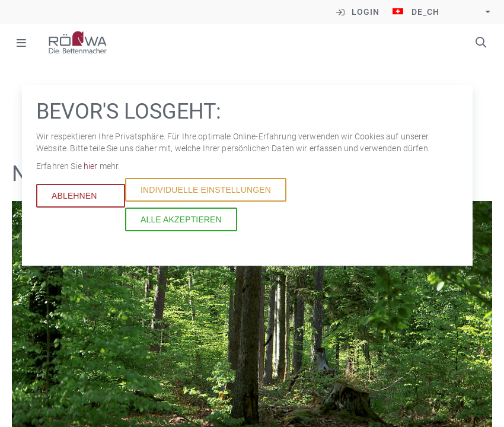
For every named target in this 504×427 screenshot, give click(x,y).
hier (92, 166)
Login (366, 12)
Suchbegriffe (481, 42)
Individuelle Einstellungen (206, 190)
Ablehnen (74, 196)
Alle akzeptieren (181, 219)
